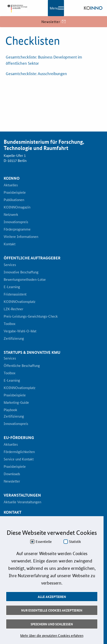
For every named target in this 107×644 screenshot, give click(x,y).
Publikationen (14, 200)
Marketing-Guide (16, 403)
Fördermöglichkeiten (19, 452)
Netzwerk (11, 215)
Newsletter (12, 481)
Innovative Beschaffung (21, 272)
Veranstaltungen (22, 495)
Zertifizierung (14, 339)
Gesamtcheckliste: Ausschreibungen (36, 73)
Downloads (12, 474)
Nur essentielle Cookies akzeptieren (52, 610)
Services (10, 265)
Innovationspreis (16, 222)
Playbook (10, 410)
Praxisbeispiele (15, 193)
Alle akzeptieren (52, 597)
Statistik (75, 542)
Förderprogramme (17, 229)
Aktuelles (11, 185)
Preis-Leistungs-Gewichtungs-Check (31, 316)
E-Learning (12, 287)
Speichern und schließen (52, 624)
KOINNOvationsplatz (20, 302)
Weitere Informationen (21, 237)
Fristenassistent (15, 294)
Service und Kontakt (19, 459)
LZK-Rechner (13, 309)
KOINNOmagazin (17, 207)
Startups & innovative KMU (32, 352)
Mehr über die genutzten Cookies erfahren (52, 635)
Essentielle (44, 542)
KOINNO (12, 178)
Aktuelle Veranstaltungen (22, 502)
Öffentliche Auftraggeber (32, 258)
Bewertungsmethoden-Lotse (25, 280)
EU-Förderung (19, 438)
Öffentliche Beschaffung (22, 366)
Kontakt (10, 244)
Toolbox (10, 324)
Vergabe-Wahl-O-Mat (20, 331)
